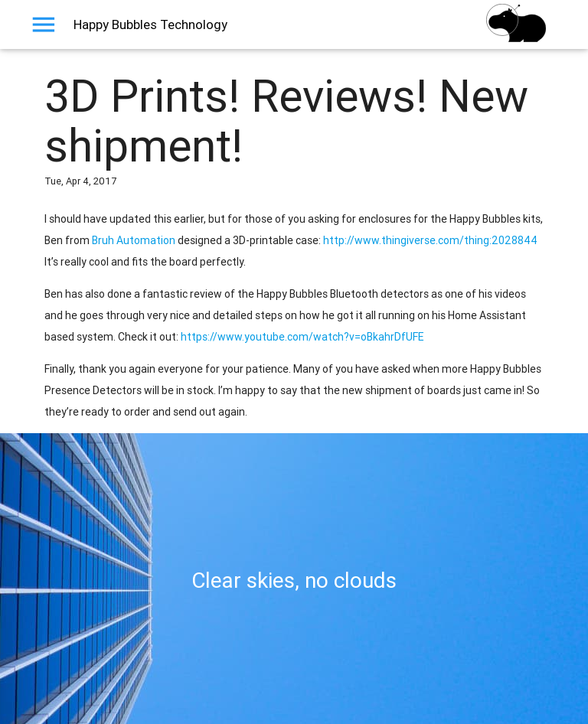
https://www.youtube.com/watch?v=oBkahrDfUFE (302, 337)
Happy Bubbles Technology (150, 24)
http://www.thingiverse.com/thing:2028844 (430, 240)
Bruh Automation (134, 240)
